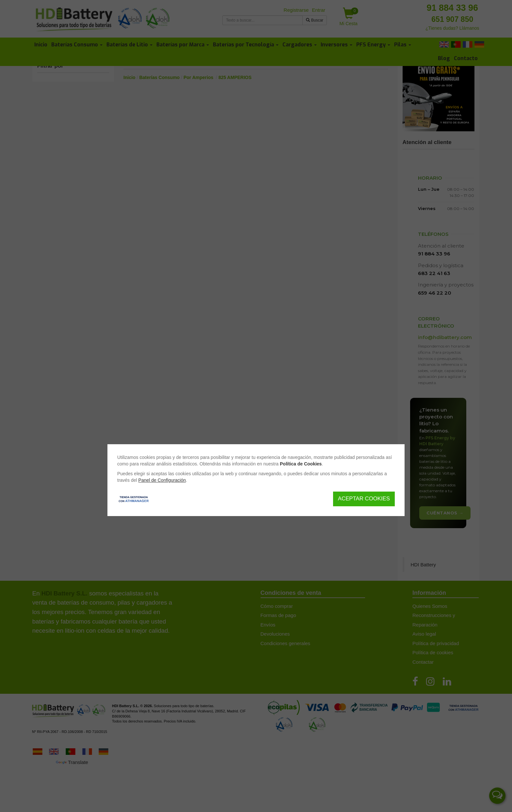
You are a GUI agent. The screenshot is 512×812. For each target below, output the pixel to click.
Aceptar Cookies (364, 499)
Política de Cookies (301, 464)
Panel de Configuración (162, 480)
